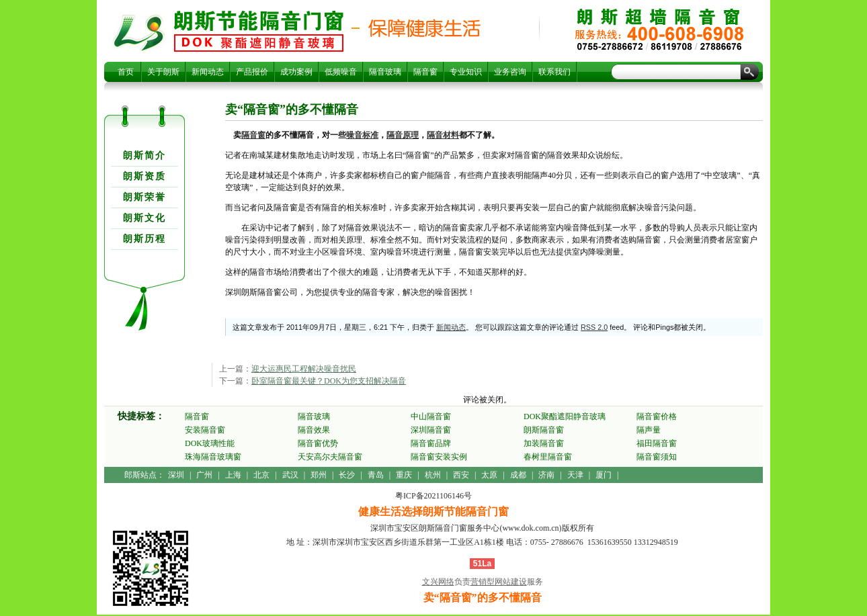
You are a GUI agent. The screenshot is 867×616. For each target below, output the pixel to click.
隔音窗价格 (657, 416)
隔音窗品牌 (431, 443)
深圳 (176, 475)
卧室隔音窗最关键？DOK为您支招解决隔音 (329, 381)
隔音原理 (403, 135)
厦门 (604, 475)
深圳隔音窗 (431, 430)
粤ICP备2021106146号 (433, 496)
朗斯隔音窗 (544, 430)
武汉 (290, 475)
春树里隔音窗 (548, 457)
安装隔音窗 (205, 430)
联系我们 (554, 72)
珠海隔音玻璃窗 (213, 457)
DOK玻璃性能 (210, 443)
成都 (518, 475)
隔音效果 (314, 430)
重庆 (404, 475)
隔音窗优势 (318, 443)
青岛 (376, 475)
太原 (489, 475)
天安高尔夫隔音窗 (330, 457)
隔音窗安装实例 (439, 457)
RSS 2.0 (594, 327)
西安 (461, 475)
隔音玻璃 (385, 72)
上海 (233, 475)
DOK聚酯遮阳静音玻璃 (565, 416)
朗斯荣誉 (144, 197)
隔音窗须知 (657, 457)
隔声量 (649, 430)
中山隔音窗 (431, 416)
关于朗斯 (163, 72)
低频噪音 (341, 72)
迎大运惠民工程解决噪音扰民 (304, 369)
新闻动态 (208, 72)
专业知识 (466, 72)
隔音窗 (425, 72)
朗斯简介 (144, 156)
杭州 (433, 475)
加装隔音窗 (544, 443)
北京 (261, 475)
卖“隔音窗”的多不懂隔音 (259, 31)
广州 (204, 475)
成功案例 (296, 72)
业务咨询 (510, 72)
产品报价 (252, 72)
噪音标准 (362, 135)
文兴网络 (438, 582)
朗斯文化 (144, 218)
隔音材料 (443, 135)
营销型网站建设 (499, 582)
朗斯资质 (144, 176)
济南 (546, 475)
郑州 (319, 475)
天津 (575, 475)
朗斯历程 (144, 239)
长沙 (347, 475)
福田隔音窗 (657, 443)
